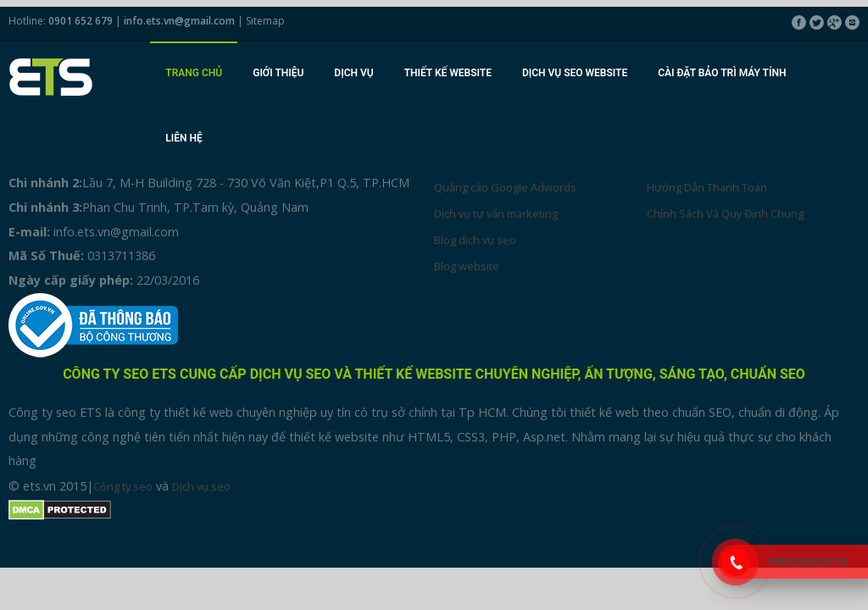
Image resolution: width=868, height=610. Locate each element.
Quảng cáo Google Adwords (505, 187)
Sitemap (265, 21)
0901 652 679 (81, 21)
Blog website (467, 266)
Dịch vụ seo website (575, 73)
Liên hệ (184, 138)
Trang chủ (194, 73)
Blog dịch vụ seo (475, 240)
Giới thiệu (278, 73)
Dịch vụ (353, 73)
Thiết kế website (448, 73)
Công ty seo (123, 486)
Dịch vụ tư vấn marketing (496, 213)
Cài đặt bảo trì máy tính (722, 73)
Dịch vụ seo (201, 486)
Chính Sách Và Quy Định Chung (725, 213)
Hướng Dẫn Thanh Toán (707, 187)
